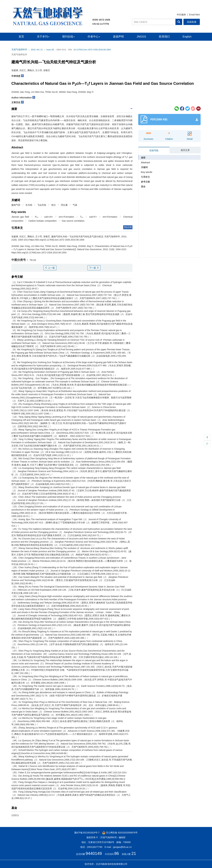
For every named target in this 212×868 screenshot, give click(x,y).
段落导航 (154, 150)
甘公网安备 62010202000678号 (120, 833)
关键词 (144, 167)
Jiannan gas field (20, 217)
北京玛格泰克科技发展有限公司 (112, 864)
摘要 (143, 158)
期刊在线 (68, 37)
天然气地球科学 (19, 50)
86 (117, 853)
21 (134, 853)
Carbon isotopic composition (42, 221)
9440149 (94, 853)
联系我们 (164, 37)
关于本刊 (43, 37)
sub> (49, 217)
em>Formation (110, 217)
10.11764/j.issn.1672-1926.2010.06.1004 (92, 50)
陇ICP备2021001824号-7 (87, 833)
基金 (143, 187)
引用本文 (145, 177)
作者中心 (94, 37)
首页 (21, 37)
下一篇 (94, 268)
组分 (54, 205)
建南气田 (16, 205)
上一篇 (50, 268)
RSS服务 (181, 15)
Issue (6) (50, 50)
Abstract (146, 162)
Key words (147, 172)
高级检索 (192, 22)
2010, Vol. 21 (37, 50)
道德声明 (118, 37)
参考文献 (145, 182)
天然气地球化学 (19, 54)
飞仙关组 (42, 205)
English (187, 37)
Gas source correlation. (73, 221)
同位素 (64, 205)
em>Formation (66, 217)
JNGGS (141, 37)
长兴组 (29, 205)
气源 (75, 205)
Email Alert (194, 15)
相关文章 (185, 150)
